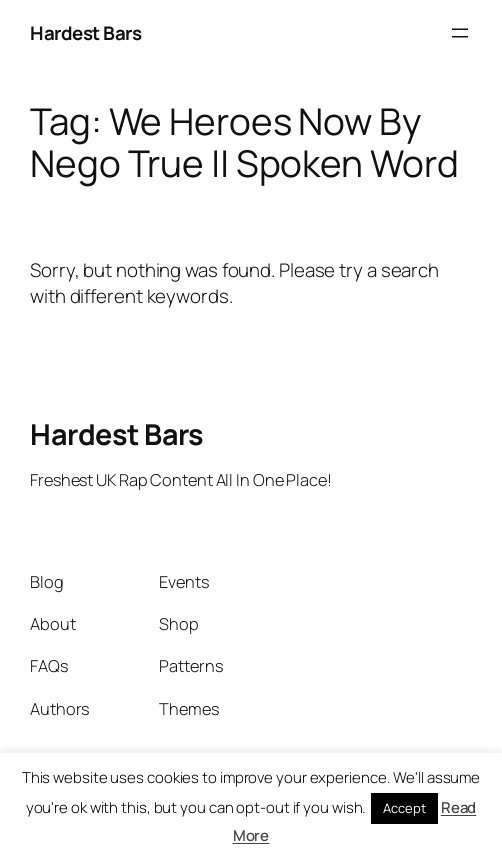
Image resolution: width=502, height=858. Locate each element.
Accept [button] (404, 808)
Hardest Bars (85, 33)
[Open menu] (460, 33)
